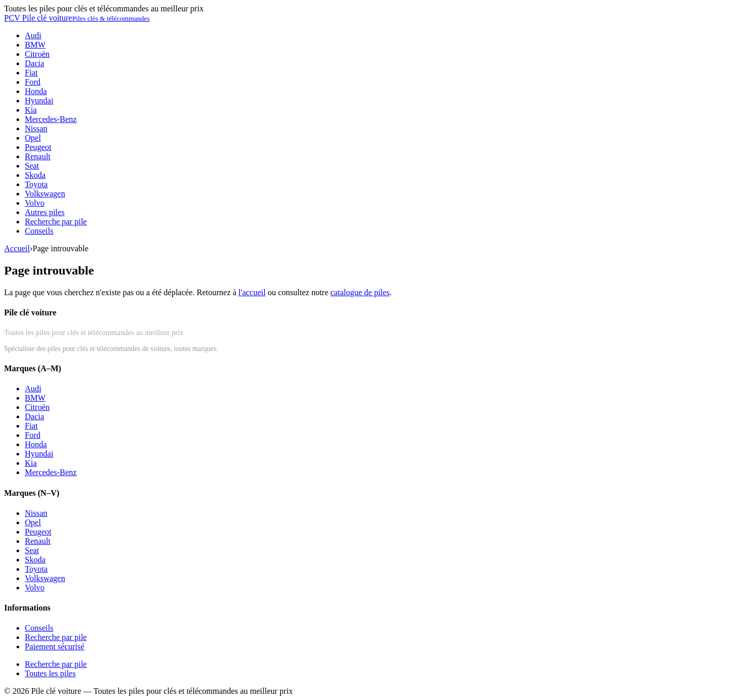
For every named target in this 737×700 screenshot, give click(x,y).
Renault (38, 156)
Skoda (35, 175)
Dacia (34, 63)
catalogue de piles (360, 292)
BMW (35, 45)
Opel (33, 138)
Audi (33, 35)
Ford (33, 82)
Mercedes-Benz (51, 119)
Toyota (36, 184)
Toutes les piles (50, 673)
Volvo (35, 203)
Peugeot (38, 147)
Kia (31, 110)
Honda (36, 91)
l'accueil (252, 292)
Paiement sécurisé (55, 646)
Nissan (36, 128)
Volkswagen (45, 194)
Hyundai (39, 101)
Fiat (31, 73)
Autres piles (45, 212)
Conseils (39, 231)
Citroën (37, 54)
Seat (32, 166)
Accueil (17, 248)
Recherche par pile (56, 222)
